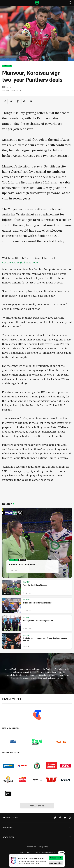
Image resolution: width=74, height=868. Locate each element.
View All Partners (37, 806)
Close (61, 853)
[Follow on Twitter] (65, 818)
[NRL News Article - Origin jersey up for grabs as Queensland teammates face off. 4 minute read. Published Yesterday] (37, 641)
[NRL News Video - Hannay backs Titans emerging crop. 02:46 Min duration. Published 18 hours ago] (37, 623)
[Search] (70, 3)
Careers (22, 852)
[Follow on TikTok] (55, 818)
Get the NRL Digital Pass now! (20, 262)
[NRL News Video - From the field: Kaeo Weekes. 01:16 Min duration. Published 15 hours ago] (37, 588)
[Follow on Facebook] (60, 818)
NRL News (7, 66)
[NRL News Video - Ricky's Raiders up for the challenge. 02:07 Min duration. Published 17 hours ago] (37, 605)
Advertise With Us (49, 852)
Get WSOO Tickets (56, 863)
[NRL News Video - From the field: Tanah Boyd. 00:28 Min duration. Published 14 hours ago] (37, 543)
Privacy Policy (43, 847)
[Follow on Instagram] (70, 818)
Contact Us (36, 852)
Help (28, 852)
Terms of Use (31, 847)
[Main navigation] (4, 3)
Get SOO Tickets (56, 858)
